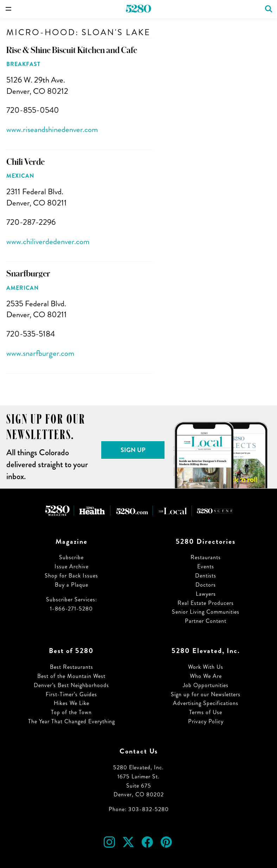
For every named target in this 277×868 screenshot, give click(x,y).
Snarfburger (28, 274)
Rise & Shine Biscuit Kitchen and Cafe (72, 50)
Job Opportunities (206, 685)
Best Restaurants (72, 667)
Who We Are (206, 676)
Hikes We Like (72, 703)
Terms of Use (206, 712)
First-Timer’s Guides (71, 694)
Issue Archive (72, 566)
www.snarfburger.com (40, 353)
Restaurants (206, 557)
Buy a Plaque (72, 585)
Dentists (206, 576)
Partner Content (206, 621)
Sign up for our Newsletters (206, 694)
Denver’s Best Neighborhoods (71, 685)
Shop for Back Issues (71, 576)
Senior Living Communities (206, 612)
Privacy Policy (206, 721)
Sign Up (133, 450)
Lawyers (206, 594)
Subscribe (71, 557)
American (22, 288)
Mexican (20, 176)
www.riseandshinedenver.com (52, 129)
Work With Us (206, 667)
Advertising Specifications (206, 703)
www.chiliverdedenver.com (48, 242)
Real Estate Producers (206, 603)
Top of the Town (71, 712)
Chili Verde (25, 162)
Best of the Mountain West (71, 676)
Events (206, 566)
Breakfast (23, 64)
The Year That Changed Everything (72, 721)
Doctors (206, 585)
